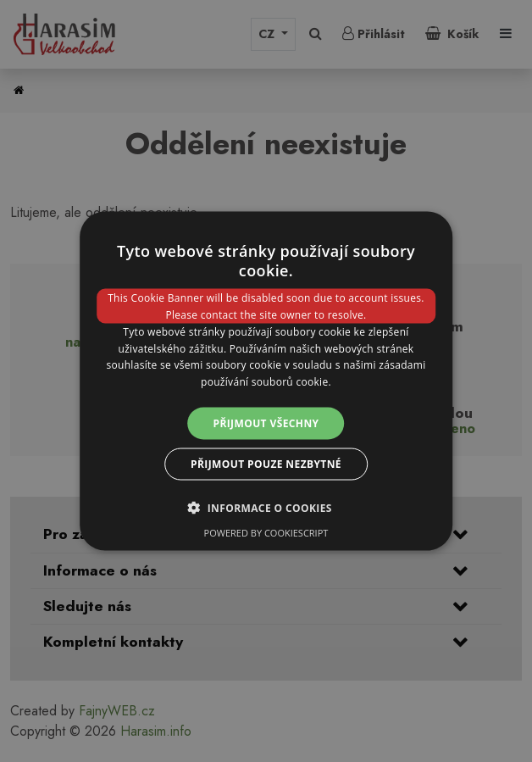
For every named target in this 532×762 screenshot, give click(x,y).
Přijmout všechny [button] (266, 423)
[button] (266, 508)
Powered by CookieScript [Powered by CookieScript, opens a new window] (266, 533)
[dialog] (266, 381)
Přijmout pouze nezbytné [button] (266, 464)
